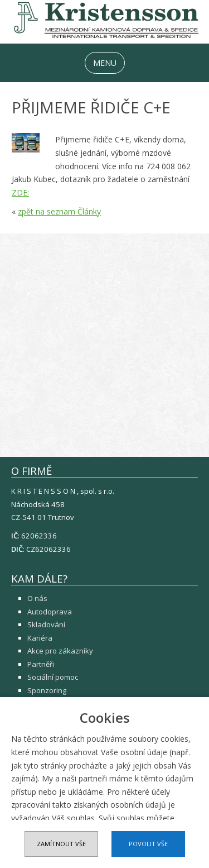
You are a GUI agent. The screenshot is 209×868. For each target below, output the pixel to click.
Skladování (46, 624)
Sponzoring (47, 690)
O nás (37, 598)
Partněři (41, 664)
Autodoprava (50, 612)
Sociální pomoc (53, 677)
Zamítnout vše (61, 844)
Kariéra (40, 638)
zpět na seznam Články (59, 211)
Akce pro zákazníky (60, 651)
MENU (105, 63)
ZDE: (20, 192)
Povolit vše (148, 844)
